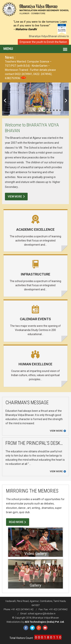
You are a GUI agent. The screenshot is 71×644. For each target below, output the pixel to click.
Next (66, 100)
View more (56, 431)
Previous (5, 100)
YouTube (45, 628)
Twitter (32, 628)
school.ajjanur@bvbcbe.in (42, 614)
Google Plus (39, 628)
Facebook (26, 628)
